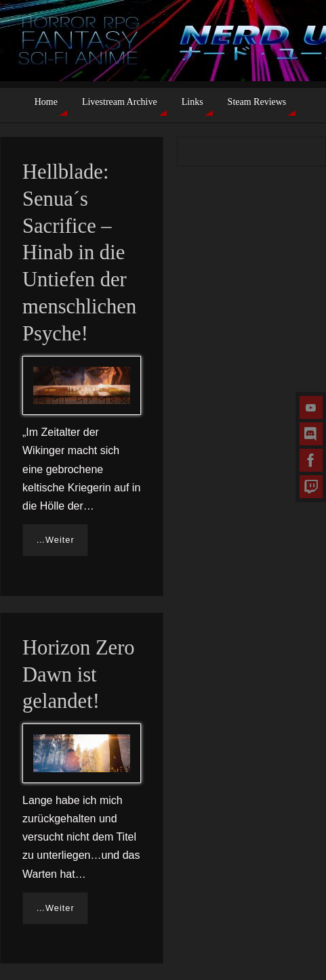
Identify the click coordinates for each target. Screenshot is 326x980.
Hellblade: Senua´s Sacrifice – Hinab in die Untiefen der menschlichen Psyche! (79, 253)
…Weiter (55, 540)
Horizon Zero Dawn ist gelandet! (79, 675)
